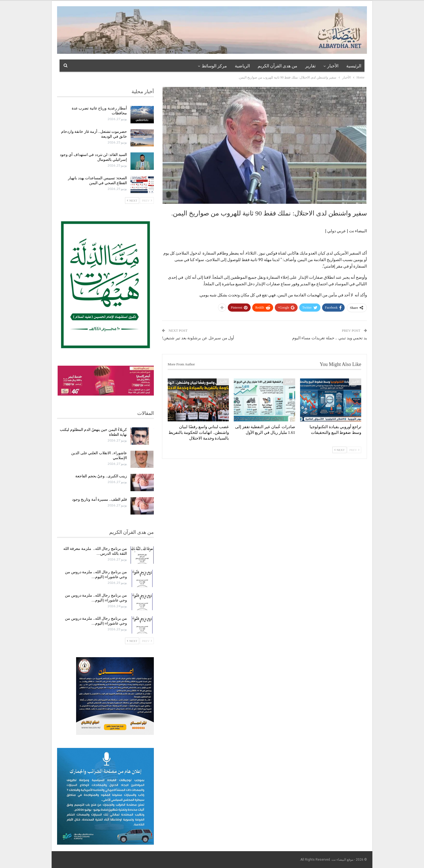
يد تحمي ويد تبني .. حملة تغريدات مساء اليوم (330, 338)
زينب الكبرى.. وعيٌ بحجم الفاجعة (101, 476)
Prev (354, 450)
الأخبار (333, 66)
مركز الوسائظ (214, 66)
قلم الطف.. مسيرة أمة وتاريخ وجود (100, 499)
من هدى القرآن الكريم (278, 66)
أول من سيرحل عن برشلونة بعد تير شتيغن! (198, 338)
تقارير (310, 66)
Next (339, 450)
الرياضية (242, 66)
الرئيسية (354, 66)
